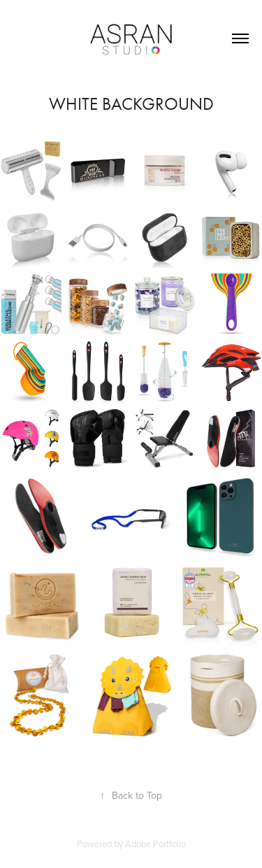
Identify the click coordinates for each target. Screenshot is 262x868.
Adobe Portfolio (155, 844)
